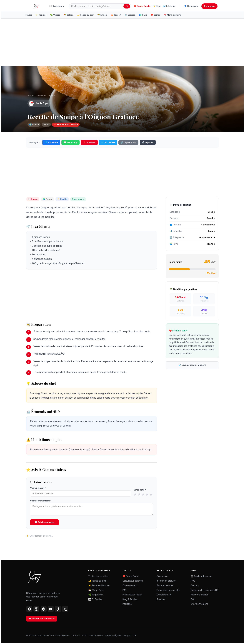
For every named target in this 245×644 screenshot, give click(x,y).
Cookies (76, 635)
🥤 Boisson (130, 15)
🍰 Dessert (116, 15)
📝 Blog (157, 6)
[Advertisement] (75, 43)
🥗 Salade (69, 15)
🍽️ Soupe (33, 199)
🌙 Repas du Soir (97, 581)
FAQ (193, 581)
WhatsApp (71, 142)
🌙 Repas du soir (85, 15)
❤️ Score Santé (142, 6)
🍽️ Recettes (57, 6)
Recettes (42, 96)
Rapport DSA (130, 635)
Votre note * (140, 490)
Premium (161, 599)
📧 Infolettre (169, 6)
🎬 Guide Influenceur (202, 576)
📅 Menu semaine (173, 15)
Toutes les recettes (98, 576)
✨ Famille (62, 199)
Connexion (162, 576)
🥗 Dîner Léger (96, 590)
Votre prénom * (38, 488)
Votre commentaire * (41, 501)
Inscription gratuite (166, 581)
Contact (195, 585)
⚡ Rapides (41, 15)
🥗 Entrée (102, 15)
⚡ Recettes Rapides (99, 585)
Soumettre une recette (168, 590)
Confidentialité (96, 635)
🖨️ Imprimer (148, 142)
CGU (193, 599)
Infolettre (127, 604)
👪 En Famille (95, 599)
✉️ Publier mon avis (44, 522)
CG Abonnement (199, 604)
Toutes (29, 15)
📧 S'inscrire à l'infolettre (42, 619)
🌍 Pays (143, 15)
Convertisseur (130, 585)
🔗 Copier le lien (128, 142)
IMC (124, 590)
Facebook (51, 142)
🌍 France (47, 199)
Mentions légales (200, 595)
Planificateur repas (132, 595)
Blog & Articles (130, 599)
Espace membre (165, 585)
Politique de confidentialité (205, 590)
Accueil (31, 96)
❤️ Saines (155, 15)
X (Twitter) (108, 142)
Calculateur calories (133, 581)
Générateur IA (164, 595)
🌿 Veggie (55, 15)
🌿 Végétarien (96, 595)
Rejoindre (209, 6)
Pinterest (89, 142)
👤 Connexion (191, 6)
